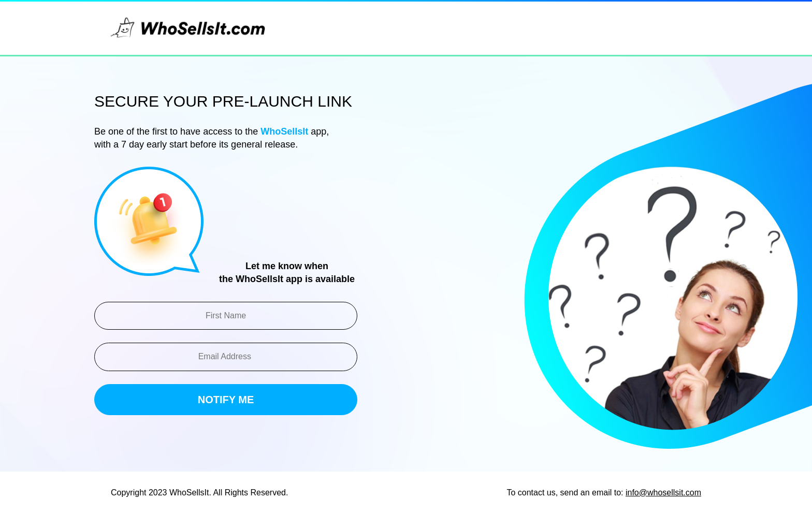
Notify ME (226, 400)
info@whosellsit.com (663, 493)
